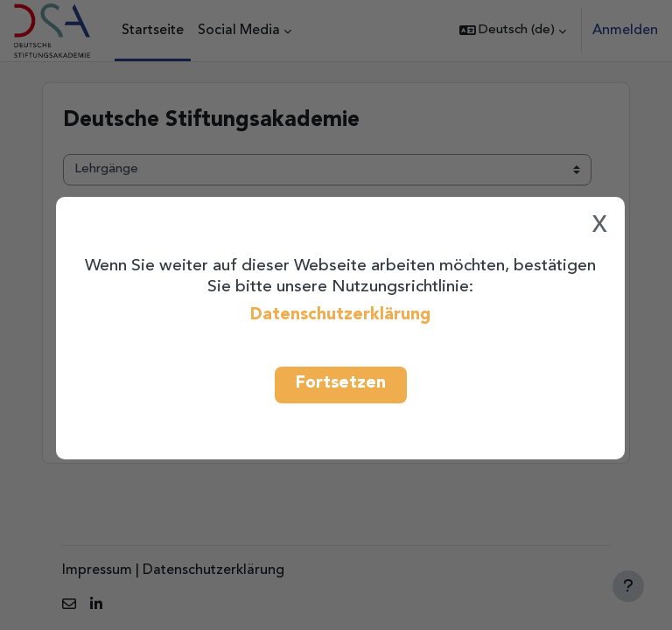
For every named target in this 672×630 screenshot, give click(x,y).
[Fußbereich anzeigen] (628, 586)
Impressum (97, 570)
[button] (513, 31)
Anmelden (625, 31)
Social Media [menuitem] (239, 31)
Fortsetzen (341, 383)
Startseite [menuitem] (153, 31)
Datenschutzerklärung (340, 315)
